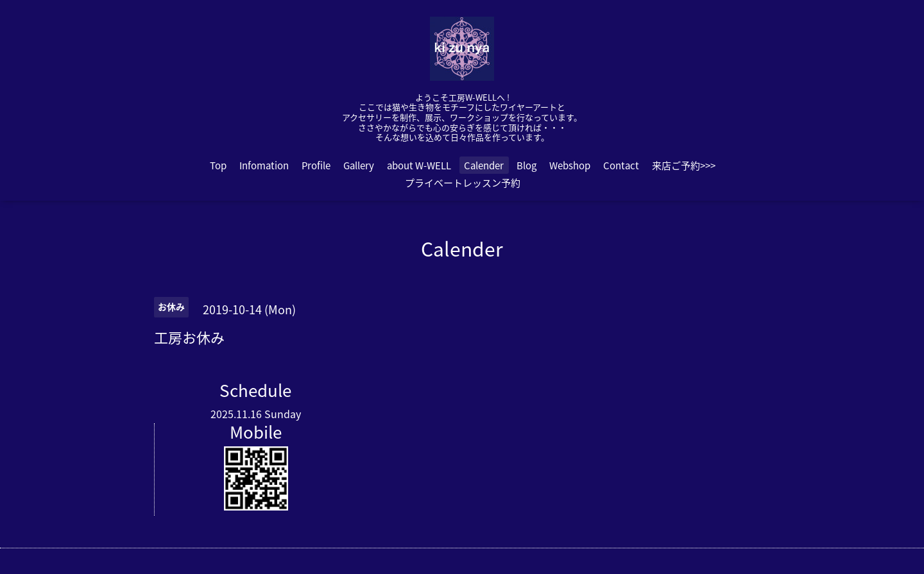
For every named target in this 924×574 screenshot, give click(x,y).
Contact (621, 165)
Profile (316, 165)
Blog (526, 165)
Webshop (570, 165)
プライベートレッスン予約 (463, 183)
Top (218, 165)
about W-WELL (419, 165)
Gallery (359, 165)
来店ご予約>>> (684, 165)
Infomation (264, 165)
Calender (484, 165)
